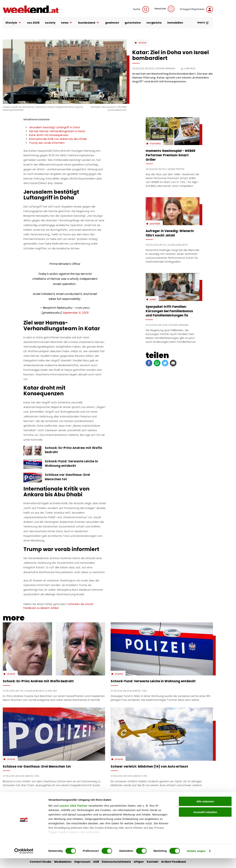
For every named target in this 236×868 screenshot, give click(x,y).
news (67, 23)
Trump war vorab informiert (47, 143)
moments (155, 144)
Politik (153, 299)
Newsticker (164, 9)
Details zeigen (196, 861)
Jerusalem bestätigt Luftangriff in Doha (54, 127)
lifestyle (14, 23)
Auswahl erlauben (205, 822)
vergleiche (154, 23)
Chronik (142, 43)
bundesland (89, 23)
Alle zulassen (205, 811)
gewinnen (112, 23)
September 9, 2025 (75, 313)
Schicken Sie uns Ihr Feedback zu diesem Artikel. (58, 606)
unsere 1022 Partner (73, 815)
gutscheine (133, 23)
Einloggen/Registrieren (196, 9)
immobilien (175, 23)
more (203, 22)
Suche (141, 9)
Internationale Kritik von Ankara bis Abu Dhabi (58, 139)
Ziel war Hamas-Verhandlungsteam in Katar (57, 131)
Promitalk (155, 224)
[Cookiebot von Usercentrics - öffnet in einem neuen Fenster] (24, 861)
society (50, 23)
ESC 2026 (33, 23)
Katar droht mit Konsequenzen (49, 135)
